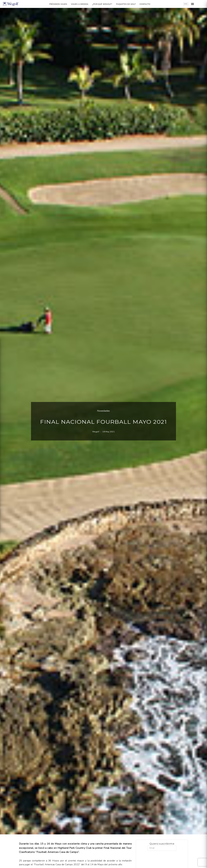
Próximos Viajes (62, 4)
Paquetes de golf (130, 4)
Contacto (149, 4)
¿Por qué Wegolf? (106, 4)
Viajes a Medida (83, 4)
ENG (193, 4)
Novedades (103, 411)
